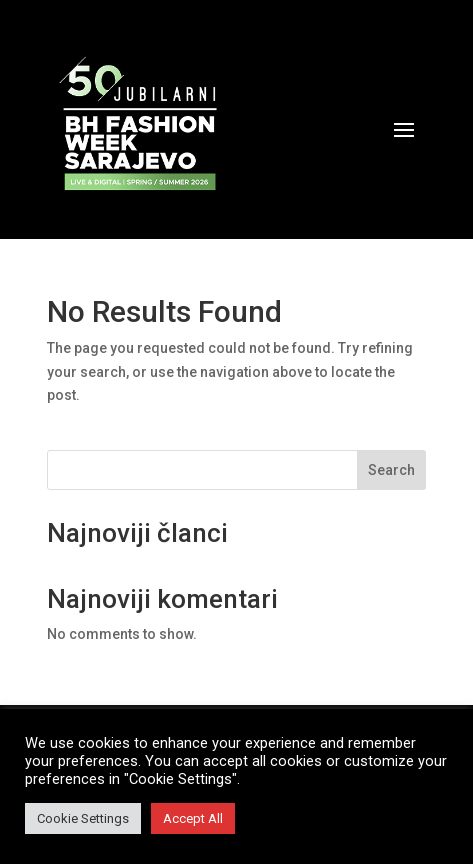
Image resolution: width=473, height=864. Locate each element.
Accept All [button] (193, 818)
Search (391, 470)
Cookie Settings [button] (83, 818)
